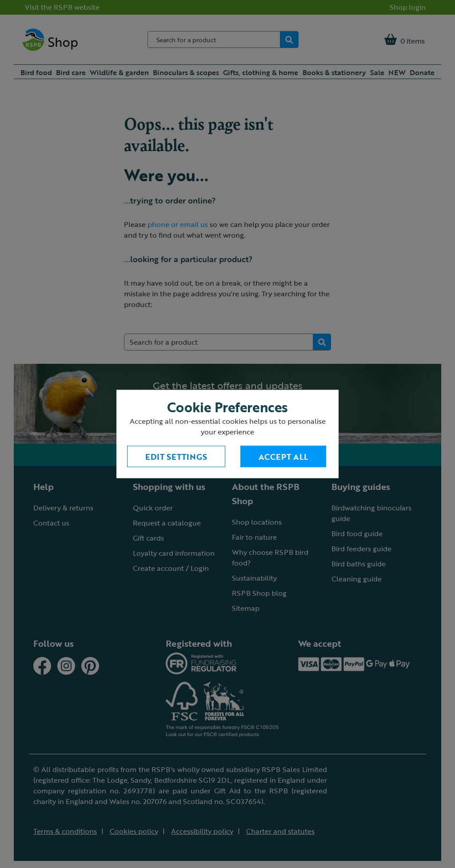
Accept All (283, 457)
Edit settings (176, 457)
